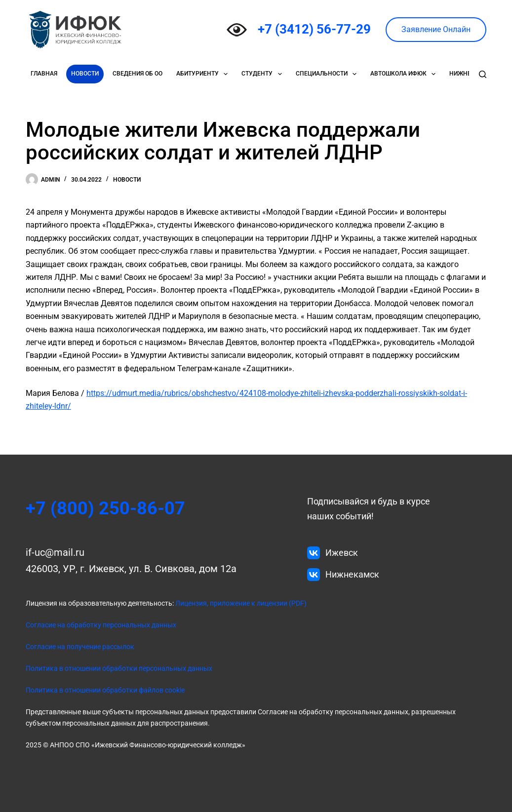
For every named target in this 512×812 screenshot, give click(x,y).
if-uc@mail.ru (55, 552)
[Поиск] (483, 74)
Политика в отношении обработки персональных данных (119, 668)
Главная (44, 74)
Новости (85, 74)
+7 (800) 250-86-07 (105, 508)
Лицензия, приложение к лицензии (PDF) (240, 603)
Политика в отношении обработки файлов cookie (105, 690)
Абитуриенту (204, 74)
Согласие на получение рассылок (80, 647)
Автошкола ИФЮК (405, 74)
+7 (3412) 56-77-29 (314, 29)
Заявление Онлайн (436, 29)
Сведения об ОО (138, 74)
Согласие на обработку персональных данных (101, 625)
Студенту (263, 74)
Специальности (328, 74)
